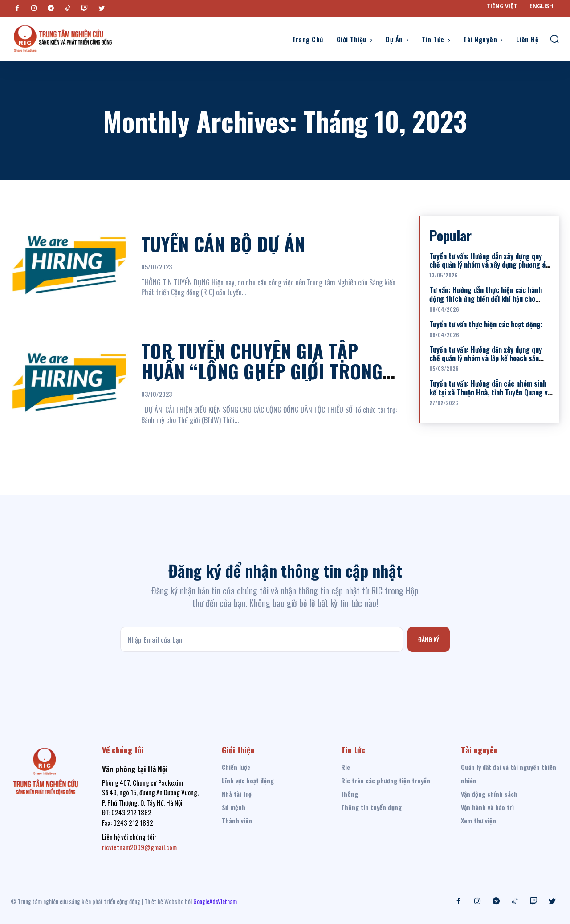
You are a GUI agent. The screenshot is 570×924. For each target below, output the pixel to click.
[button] (554, 39)
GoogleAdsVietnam (215, 901)
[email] (261, 639)
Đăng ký (429, 639)
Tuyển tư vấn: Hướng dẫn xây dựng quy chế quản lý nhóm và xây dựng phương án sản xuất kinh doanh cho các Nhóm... (489, 265)
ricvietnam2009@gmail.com (139, 847)
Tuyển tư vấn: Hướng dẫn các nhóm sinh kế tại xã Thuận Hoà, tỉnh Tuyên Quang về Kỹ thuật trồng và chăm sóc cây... (490, 392)
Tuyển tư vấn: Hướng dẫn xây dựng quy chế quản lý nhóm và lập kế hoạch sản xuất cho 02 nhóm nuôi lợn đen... (486, 358)
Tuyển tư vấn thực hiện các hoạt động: (486, 324)
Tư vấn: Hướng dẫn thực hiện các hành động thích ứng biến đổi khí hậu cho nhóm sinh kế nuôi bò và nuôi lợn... (486, 298)
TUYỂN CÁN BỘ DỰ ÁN (223, 244)
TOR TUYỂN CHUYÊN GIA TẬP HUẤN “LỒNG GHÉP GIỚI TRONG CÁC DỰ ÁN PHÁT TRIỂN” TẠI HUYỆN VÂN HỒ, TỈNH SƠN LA (262, 381)
